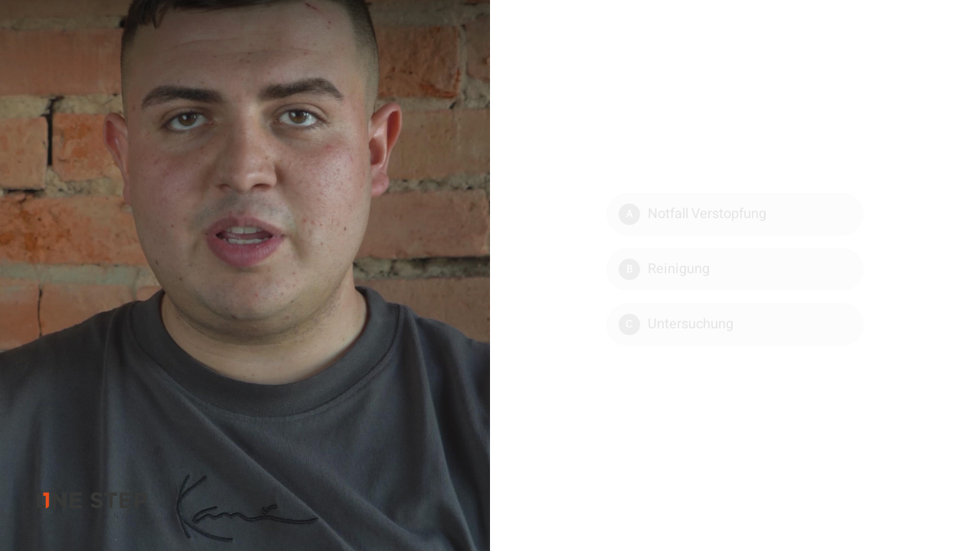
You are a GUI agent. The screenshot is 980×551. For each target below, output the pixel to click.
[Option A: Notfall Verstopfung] (735, 214)
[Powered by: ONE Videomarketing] (92, 505)
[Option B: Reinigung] (735, 269)
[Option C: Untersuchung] (735, 324)
